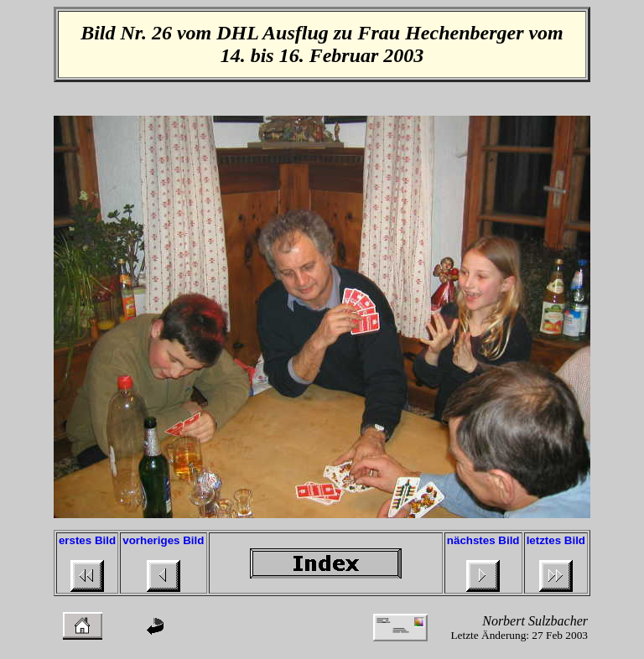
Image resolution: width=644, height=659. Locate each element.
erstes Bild (87, 540)
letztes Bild (556, 540)
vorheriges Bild (163, 540)
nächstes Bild (483, 540)
